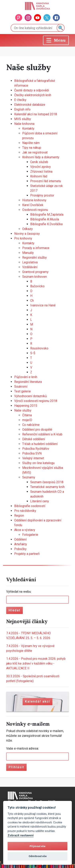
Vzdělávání (30, 267)
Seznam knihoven (34, 277)
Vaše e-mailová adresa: (22, 748)
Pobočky (20, 549)
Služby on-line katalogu (38, 463)
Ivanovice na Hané (43, 305)
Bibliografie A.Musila (45, 219)
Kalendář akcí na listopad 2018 (36, 114)
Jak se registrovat (35, 152)
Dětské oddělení (34, 439)
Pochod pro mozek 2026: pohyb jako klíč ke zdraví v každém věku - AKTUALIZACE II (36, 663)
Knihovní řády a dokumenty (41, 157)
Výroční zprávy (40, 167)
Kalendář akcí (37, 701)
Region (19, 516)
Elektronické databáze (30, 105)
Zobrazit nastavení (21, 835)
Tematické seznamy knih (47, 487)
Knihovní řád (39, 176)
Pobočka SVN (32, 453)
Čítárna (27, 415)
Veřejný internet (33, 458)
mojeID (27, 420)
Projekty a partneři (27, 554)
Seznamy (29, 477)
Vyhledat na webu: (19, 592)
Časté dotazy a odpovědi (32, 90)
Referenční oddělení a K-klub (42, 434)
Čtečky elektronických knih (33, 95)
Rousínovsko (39, 348)
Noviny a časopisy (27, 234)
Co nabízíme (31, 425)
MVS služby (23, 119)
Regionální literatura (28, 382)
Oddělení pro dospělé (37, 430)
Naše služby (23, 410)
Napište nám (31, 143)
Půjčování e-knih (26, 377)
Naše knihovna (24, 124)
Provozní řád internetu (46, 181)
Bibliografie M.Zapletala (47, 215)
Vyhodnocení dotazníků (30, 396)
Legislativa (30, 262)
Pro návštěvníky (25, 511)
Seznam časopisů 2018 (47, 482)
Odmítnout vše (38, 856)
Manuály (28, 253)
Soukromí (21, 387)
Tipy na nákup (32, 148)
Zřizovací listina (41, 172)
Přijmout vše (37, 846)
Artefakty (21, 544)
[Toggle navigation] (56, 40)
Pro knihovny (23, 238)
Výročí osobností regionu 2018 (36, 401)
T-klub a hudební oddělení (40, 444)
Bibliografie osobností (30, 506)
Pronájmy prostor (42, 195)
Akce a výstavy (25, 530)
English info (22, 109)
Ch (32, 301)
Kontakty (28, 129)
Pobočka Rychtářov (36, 449)
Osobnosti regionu (35, 210)
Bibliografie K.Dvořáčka (46, 224)
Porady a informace (36, 248)
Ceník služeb (39, 162)
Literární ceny (40, 501)
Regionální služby (34, 258)
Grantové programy (35, 272)
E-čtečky (20, 100)
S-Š (33, 353)
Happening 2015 (26, 406)
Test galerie (22, 391)
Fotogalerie (30, 535)
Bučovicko (37, 286)
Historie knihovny (34, 200)
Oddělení (20, 539)
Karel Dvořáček (33, 205)
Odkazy (27, 229)
